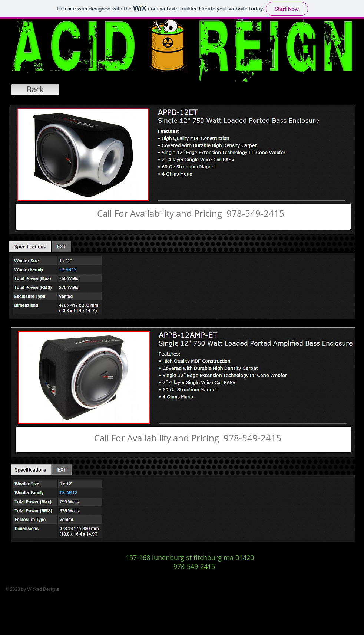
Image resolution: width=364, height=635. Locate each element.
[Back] (35, 90)
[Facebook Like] (189, 579)
